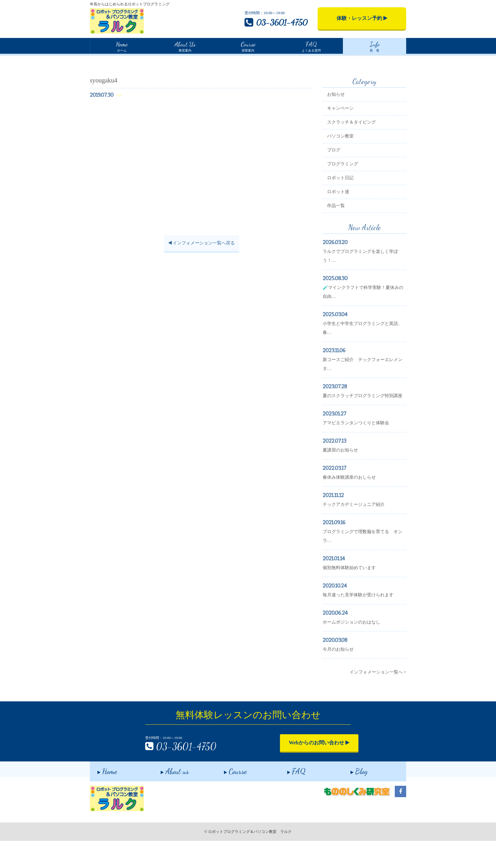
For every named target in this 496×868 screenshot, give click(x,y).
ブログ (338, 177)
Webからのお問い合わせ (307, 770)
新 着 (374, 46)
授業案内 (248, 46)
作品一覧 (340, 233)
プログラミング (347, 191)
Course (228, 797)
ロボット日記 (345, 205)
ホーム (122, 46)
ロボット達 (343, 219)
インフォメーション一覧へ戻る (201, 270)
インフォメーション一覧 (130, 60)
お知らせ (340, 121)
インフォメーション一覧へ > (378, 708)
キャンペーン (345, 135)
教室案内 (185, 46)
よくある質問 (311, 46)
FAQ (289, 797)
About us (167, 797)
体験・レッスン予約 (362, 18)
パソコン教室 (345, 163)
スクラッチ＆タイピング (356, 149)
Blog (351, 797)
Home (95, 60)
